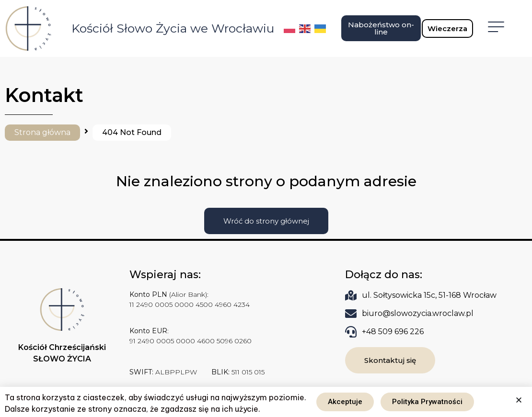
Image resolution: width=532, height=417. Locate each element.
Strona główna (42, 132)
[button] (519, 400)
